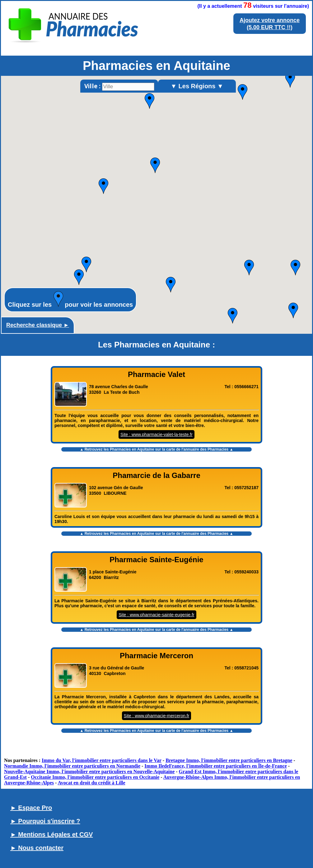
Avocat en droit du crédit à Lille (91, 783)
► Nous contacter (37, 848)
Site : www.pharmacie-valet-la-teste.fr (156, 434)
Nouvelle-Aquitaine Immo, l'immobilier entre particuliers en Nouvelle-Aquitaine (89, 772)
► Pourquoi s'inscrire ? (45, 821)
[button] (86, 264)
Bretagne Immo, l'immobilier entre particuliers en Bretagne (229, 760)
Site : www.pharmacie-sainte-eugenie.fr (156, 615)
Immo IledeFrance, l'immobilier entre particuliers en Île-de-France (216, 766)
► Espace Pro (31, 808)
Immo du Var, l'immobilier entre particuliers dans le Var (102, 760)
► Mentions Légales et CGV (51, 834)
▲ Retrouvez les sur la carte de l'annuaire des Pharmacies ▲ (156, 449)
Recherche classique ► (38, 325)
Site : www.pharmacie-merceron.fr (157, 716)
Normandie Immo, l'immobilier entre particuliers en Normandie (72, 766)
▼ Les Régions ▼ (197, 86)
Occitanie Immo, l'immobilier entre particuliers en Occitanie (95, 777)
